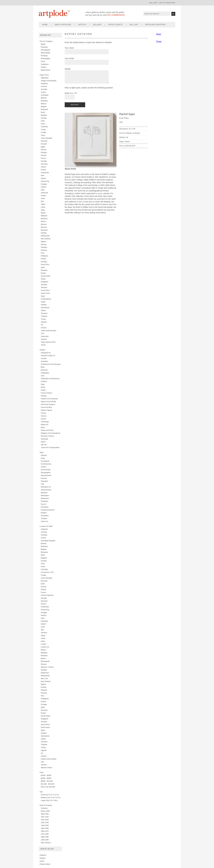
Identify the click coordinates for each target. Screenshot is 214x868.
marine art (45, 425)
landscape (45, 422)
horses (43, 413)
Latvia (43, 207)
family (43, 390)
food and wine (46, 407)
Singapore (45, 282)
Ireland (43, 196)
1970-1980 (45, 834)
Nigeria (43, 242)
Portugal (44, 262)
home (45, 25)
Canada (44, 118)
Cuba (43, 135)
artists (82, 25)
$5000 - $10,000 (47, 781)
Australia (44, 89)
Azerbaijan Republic (48, 541)
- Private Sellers (45, 864)
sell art (153, 3)
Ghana (43, 167)
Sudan (43, 302)
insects (43, 419)
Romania (44, 270)
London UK (45, 647)
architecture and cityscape (51, 364)
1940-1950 (45, 825)
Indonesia (44, 193)
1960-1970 (45, 831)
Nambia (44, 233)
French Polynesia (47, 595)
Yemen (43, 345)
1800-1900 (45, 814)
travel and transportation (50, 448)
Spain (43, 296)
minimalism (45, 496)
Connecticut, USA (47, 572)
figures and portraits (48, 402)
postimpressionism (48, 510)
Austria (43, 92)
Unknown (44, 808)
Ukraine (44, 328)
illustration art (46, 487)
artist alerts (115, 25)
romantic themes (47, 436)
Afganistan (45, 78)
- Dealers (42, 858)
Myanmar (44, 230)
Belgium (44, 107)
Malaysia (44, 216)
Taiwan (43, 310)
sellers (97, 25)
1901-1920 (45, 817)
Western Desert (46, 768)
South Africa (45, 290)
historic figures (46, 410)
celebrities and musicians (50, 379)
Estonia (44, 150)
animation (44, 361)
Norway (44, 244)
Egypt (43, 147)
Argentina (44, 84)
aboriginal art (46, 353)
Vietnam (44, 339)
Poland (43, 259)
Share (159, 34)
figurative (44, 481)
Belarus (44, 104)
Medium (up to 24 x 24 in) (51, 798)
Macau (43, 213)
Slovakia (44, 285)
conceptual (45, 461)
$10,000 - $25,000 (47, 784)
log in (162, 3)
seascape (44, 439)
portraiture (45, 507)
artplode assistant (156, 25)
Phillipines (44, 256)
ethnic (43, 387)
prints (43, 61)
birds (43, 367)
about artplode (63, 25)
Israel (43, 198)
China (43, 124)
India (43, 190)
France (43, 158)
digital (43, 44)
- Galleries (43, 855)
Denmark (44, 141)
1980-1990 (45, 837)
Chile (43, 121)
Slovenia (44, 288)
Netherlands (45, 236)
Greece (43, 170)
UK (42, 325)
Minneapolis (45, 661)
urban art (44, 521)
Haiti (42, 175)
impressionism (46, 490)
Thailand (44, 316)
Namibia (44, 670)
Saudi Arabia (45, 276)
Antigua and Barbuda (49, 81)
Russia (43, 273)
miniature (44, 493)
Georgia (44, 161)
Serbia (43, 279)
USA (43, 333)
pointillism (44, 501)
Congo (43, 130)
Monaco (44, 224)
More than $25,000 (48, 787)
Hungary (44, 184)
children (44, 381)
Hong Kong (45, 181)
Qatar (43, 267)
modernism (45, 498)
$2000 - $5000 (46, 778)
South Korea (45, 293)
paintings (44, 56)
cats (43, 376)
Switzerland (45, 308)
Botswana (44, 109)
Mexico (43, 221)
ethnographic (46, 50)
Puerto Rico (45, 265)
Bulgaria (44, 115)
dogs (43, 384)
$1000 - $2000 (46, 775)
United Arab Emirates (49, 759)
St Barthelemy (46, 299)
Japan (43, 204)
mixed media (45, 53)
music (43, 427)
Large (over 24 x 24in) (49, 800)
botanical (44, 370)
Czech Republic (47, 138)
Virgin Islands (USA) (48, 342)
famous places (46, 393)
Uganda (44, 322)
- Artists (41, 861)
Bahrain (44, 98)
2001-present (46, 843)
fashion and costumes (49, 399)
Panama (44, 250)
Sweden (44, 305)
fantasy (44, 396)
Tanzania (44, 313)
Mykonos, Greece (47, 667)
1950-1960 (45, 828)
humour (44, 416)
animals (44, 358)
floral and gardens (48, 404)
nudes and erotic (47, 430)
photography (45, 59)
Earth (43, 584)
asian (43, 458)
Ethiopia (44, 153)
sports (43, 442)
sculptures (45, 64)
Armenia (44, 86)
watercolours (46, 70)
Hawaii (43, 178)
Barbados (44, 101)
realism (44, 513)
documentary (46, 470)
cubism (44, 467)
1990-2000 (45, 840)
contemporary (46, 464)
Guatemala (45, 173)
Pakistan (44, 247)
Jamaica (44, 633)
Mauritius (44, 219)
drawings (44, 47)
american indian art (48, 356)
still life (44, 445)
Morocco (44, 227)
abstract (44, 455)
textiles (44, 67)
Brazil (43, 112)
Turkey (43, 319)
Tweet (159, 41)
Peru (43, 253)
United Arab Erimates (49, 331)
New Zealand (46, 239)
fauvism (44, 478)
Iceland (43, 187)
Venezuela (45, 336)
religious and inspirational (50, 433)
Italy (42, 201)
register (171, 3)
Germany (44, 164)
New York (44, 679)
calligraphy (45, 373)
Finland (43, 155)
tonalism (44, 519)
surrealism (45, 516)
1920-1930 (45, 820)
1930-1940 (45, 823)
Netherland (45, 673)
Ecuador (44, 144)
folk (42, 484)
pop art (43, 504)
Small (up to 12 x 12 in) (50, 795)
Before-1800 (45, 811)
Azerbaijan (45, 95)
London (44, 644)
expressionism (46, 475)
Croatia (43, 132)
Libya (43, 210)
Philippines (45, 699)
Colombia (44, 127)
